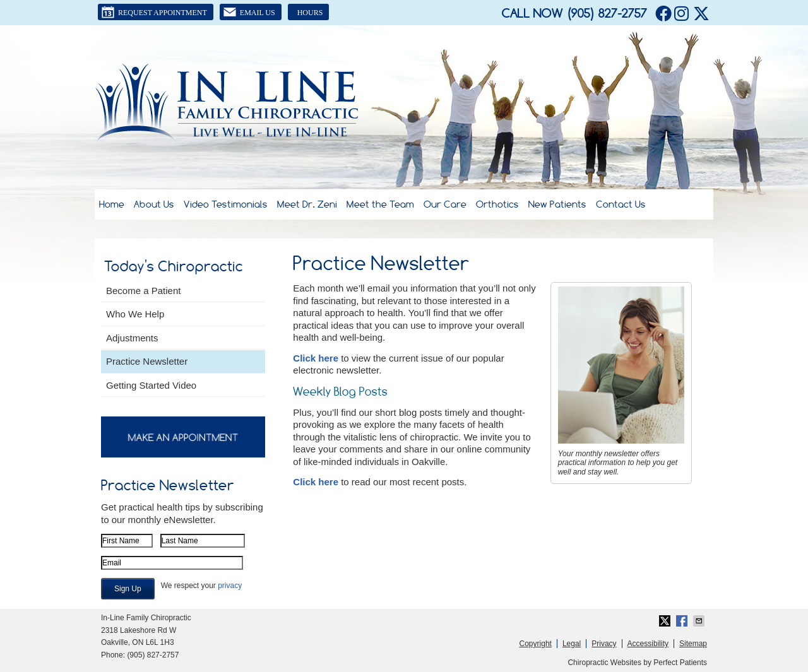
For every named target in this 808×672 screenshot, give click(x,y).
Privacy (604, 644)
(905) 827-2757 (607, 13)
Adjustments (132, 338)
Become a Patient (143, 291)
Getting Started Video (151, 385)
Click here (316, 358)
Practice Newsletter (147, 361)
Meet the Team (380, 204)
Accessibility (648, 644)
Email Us (249, 12)
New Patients (557, 204)
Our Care (445, 204)
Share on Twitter (666, 621)
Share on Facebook (683, 621)
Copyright (536, 644)
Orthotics (497, 204)
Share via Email (700, 621)
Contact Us (621, 204)
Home (112, 204)
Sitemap (693, 644)
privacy (230, 586)
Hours (310, 13)
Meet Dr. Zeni (307, 204)
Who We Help (135, 314)
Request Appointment (154, 12)
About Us (154, 204)
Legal (572, 644)
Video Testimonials (226, 204)
